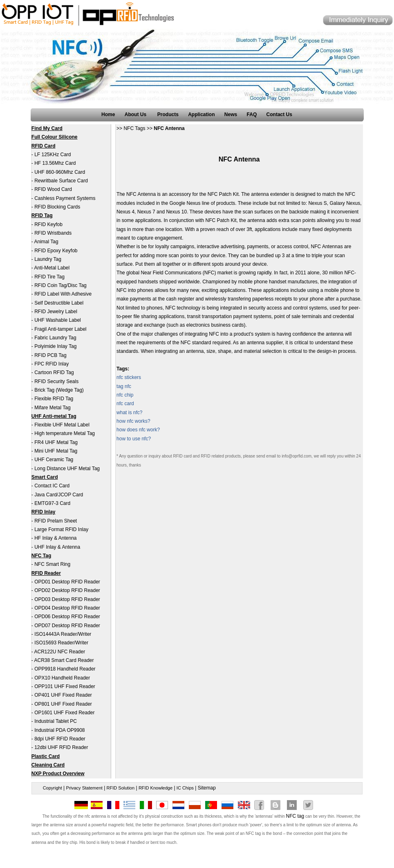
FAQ (252, 114)
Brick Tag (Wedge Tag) (59, 390)
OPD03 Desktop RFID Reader (67, 599)
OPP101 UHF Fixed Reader (65, 686)
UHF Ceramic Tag (54, 460)
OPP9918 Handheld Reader (65, 669)
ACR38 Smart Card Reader (64, 660)
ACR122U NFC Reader (59, 652)
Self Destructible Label (59, 303)
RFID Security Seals (56, 381)
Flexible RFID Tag (54, 399)
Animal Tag (46, 242)
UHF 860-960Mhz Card (60, 172)
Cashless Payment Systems (65, 198)
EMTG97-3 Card (52, 503)
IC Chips (185, 788)
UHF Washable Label (58, 320)
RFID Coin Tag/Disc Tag (60, 285)
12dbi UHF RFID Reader (61, 747)
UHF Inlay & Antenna (57, 547)
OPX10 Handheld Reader (62, 678)
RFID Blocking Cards (57, 207)
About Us (136, 114)
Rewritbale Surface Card (61, 181)
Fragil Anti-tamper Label (60, 329)
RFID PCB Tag (50, 355)
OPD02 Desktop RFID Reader (67, 590)
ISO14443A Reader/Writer (63, 634)
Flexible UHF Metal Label (62, 425)
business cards (228, 325)
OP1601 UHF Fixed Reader (64, 713)
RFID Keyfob (48, 224)
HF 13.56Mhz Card (55, 163)
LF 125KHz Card (53, 155)
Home (108, 114)
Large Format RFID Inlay (61, 529)
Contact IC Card (52, 486)
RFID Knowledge (156, 788)
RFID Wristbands (53, 233)
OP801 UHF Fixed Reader (63, 704)
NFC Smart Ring (52, 564)
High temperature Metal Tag (65, 433)
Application (201, 114)
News (231, 114)
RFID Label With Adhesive (63, 294)
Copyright (53, 788)
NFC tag (295, 816)
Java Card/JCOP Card (59, 495)
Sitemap (207, 788)
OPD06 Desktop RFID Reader (67, 617)
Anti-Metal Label (52, 268)
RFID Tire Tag (49, 277)
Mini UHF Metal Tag (56, 451)
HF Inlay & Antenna (55, 538)
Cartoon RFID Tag (54, 372)
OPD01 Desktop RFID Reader (67, 582)
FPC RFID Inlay (51, 364)
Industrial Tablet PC (56, 721)
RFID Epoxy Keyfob (56, 251)
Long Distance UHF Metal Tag (67, 469)
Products (168, 114)
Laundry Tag (48, 259)
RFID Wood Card (53, 189)
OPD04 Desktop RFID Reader (67, 608)
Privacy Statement (84, 788)
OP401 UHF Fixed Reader (63, 695)
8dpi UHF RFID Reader (60, 739)
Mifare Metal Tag (52, 408)
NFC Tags (134, 128)
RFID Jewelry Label (56, 312)
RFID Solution (121, 788)
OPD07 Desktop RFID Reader (67, 626)
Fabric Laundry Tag (55, 338)
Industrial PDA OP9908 (59, 730)
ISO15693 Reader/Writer (61, 643)
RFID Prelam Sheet (56, 521)
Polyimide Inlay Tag (55, 346)
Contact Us (279, 114)
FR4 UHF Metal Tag (56, 442)
